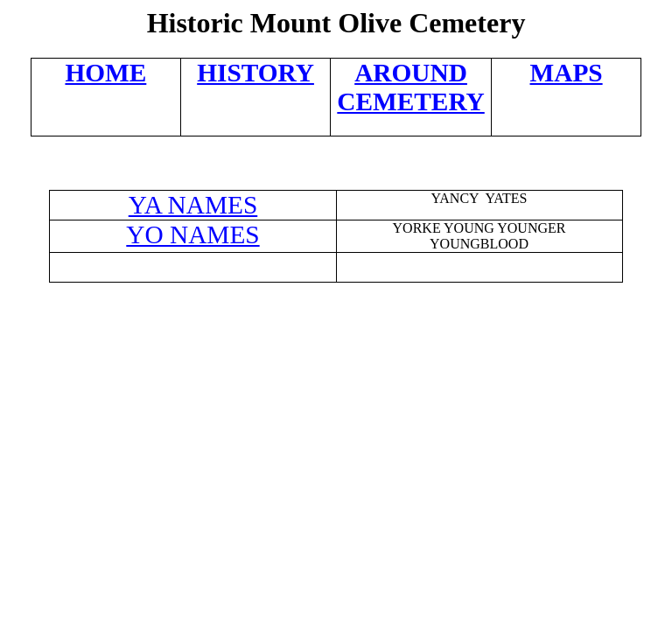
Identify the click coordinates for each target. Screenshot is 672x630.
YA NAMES (193, 205)
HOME (105, 73)
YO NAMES (192, 234)
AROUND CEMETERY (410, 87)
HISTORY (255, 73)
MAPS (567, 73)
